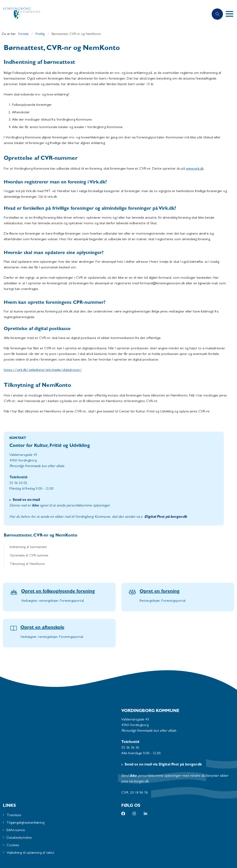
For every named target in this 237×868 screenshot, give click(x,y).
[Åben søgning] (217, 14)
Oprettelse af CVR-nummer (29, 556)
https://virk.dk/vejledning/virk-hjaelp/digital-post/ (43, 370)
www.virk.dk (195, 169)
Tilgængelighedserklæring (25, 823)
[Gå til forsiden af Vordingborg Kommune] (103, 14)
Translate (14, 815)
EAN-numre (16, 830)
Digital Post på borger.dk (166, 517)
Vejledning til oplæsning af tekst (30, 853)
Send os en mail (26, 500)
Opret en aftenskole (42, 628)
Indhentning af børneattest (28, 547)
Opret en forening (160, 592)
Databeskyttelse (19, 838)
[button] (231, 14)
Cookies (13, 845)
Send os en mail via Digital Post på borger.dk (163, 765)
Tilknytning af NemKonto (27, 564)
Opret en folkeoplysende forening (58, 592)
